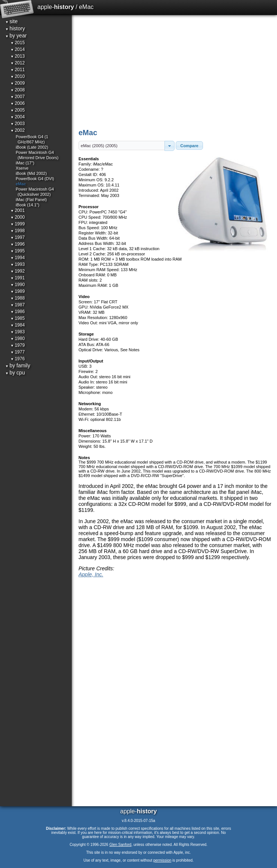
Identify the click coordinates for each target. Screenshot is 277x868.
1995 (18, 251)
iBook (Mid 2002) (31, 173)
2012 (18, 63)
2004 (18, 117)
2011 (18, 70)
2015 (18, 43)
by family (18, 365)
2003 (18, 124)
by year (16, 36)
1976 (18, 359)
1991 (18, 278)
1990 (18, 285)
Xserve (22, 168)
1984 (18, 325)
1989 (18, 291)
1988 (18, 298)
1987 (18, 305)
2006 (18, 103)
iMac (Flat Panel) (31, 200)
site (11, 21)
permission (162, 860)
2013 (18, 56)
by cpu (15, 373)
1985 (18, 318)
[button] (170, 146)
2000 (18, 217)
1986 (18, 312)
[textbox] (122, 145)
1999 (18, 224)
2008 (18, 90)
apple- (56, 7)
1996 (18, 244)
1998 (18, 231)
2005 (18, 110)
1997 (18, 237)
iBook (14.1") (27, 205)
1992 (18, 271)
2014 (18, 49)
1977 (18, 352)
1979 (18, 345)
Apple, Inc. (91, 574)
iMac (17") (25, 163)
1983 (18, 332)
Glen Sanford (120, 845)
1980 (18, 339)
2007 (18, 97)
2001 (18, 210)
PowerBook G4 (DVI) (35, 179)
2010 (18, 76)
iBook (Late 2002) (32, 147)
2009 (18, 83)
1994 (18, 258)
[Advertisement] (175, 71)
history (15, 28)
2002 (18, 130)
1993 (18, 264)
